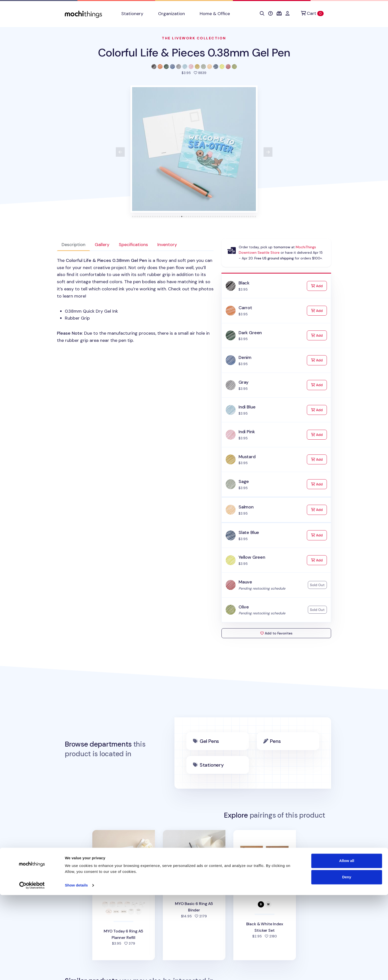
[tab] (133, 216)
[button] (262, 14)
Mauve (245, 582)
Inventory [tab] (167, 245)
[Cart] (312, 13)
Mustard (247, 457)
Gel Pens (209, 741)
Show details (76, 970)
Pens (275, 741)
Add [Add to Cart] (319, 286)
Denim (245, 357)
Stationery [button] (132, 14)
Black (244, 283)
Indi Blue (247, 407)
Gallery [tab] (102, 245)
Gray (243, 382)
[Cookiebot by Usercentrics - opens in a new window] (32, 970)
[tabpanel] (135, 301)
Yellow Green (252, 557)
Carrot (245, 308)
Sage (244, 481)
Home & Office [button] (215, 14)
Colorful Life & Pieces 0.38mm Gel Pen (194, 53)
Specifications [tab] (133, 245)
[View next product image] (268, 152)
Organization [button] (171, 14)
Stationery (212, 765)
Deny (347, 962)
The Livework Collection (194, 38)
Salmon (246, 507)
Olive (244, 607)
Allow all (347, 946)
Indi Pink (247, 432)
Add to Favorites (276, 633)
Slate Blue (249, 532)
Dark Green (250, 333)
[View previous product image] (120, 152)
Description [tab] (73, 245)
